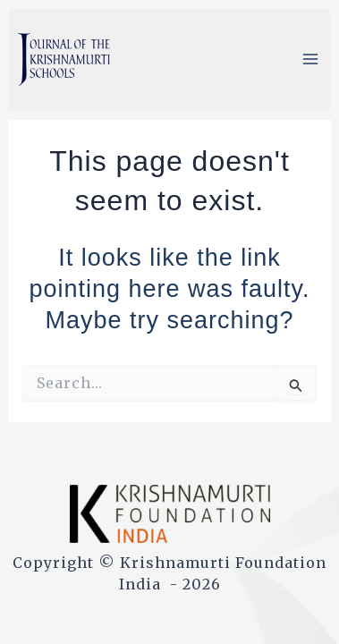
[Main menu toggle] (310, 59)
